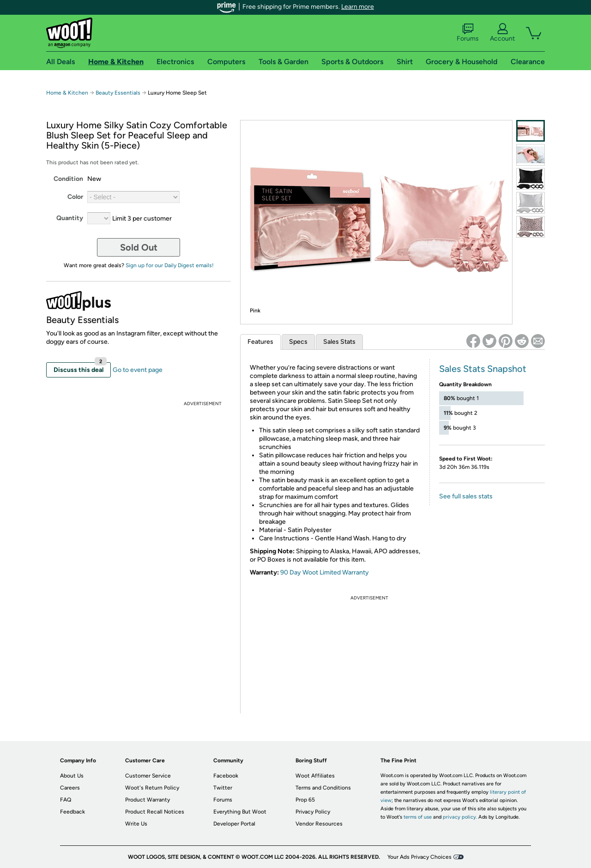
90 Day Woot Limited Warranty (325, 572)
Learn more (358, 7)
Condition (68, 179)
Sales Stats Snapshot (483, 369)
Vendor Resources (319, 824)
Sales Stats (339, 342)
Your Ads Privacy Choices (419, 857)
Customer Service (148, 776)
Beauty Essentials (119, 93)
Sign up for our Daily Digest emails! (170, 265)
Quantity (70, 218)
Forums (468, 33)
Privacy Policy (313, 812)
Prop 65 (305, 800)
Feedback (72, 812)
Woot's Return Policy (152, 788)
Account (502, 33)
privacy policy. (460, 817)
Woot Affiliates (315, 776)
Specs (298, 342)
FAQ (66, 800)
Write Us (136, 824)
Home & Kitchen (67, 93)
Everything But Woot (240, 812)
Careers (70, 788)
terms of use (418, 817)
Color (75, 197)
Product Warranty (148, 800)
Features (260, 342)
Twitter (223, 788)
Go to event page (138, 370)
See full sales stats (466, 496)
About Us (72, 776)
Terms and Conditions (323, 788)
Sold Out (139, 247)
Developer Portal (234, 824)
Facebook (226, 776)
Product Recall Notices (155, 812)
